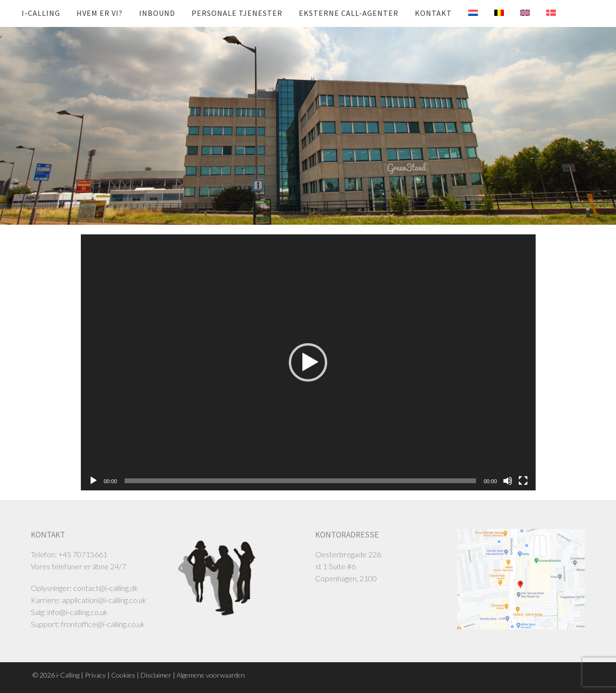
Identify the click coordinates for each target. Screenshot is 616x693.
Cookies (123, 675)
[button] (308, 362)
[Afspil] (93, 481)
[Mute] (508, 481)
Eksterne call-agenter (349, 13)
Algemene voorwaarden (211, 675)
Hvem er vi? (100, 13)
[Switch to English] (518, 13)
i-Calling (41, 13)
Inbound (157, 13)
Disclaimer (156, 675)
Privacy (95, 675)
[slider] (300, 481)
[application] (308, 362)
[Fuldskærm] (523, 481)
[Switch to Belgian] (492, 13)
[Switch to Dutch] (466, 13)
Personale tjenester (237, 13)
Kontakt (433, 13)
